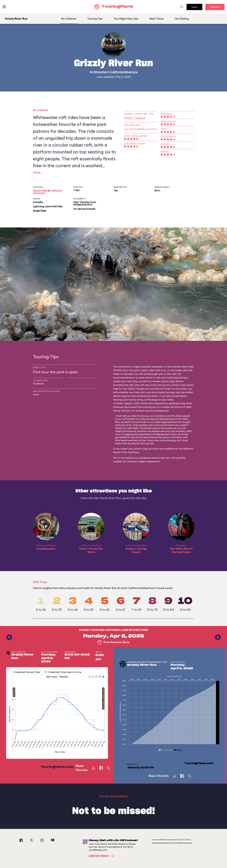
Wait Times (156, 19)
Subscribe (215, 7)
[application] (57, 715)
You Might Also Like (126, 19)
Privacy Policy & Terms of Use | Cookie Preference (172, 843)
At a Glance (69, 19)
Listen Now (102, 856)
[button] (90, 676)
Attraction (100, 72)
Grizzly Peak (40, 190)
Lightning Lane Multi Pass (48, 206)
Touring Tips (95, 19)
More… (38, 173)
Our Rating (182, 19)
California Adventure (124, 72)
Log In (194, 7)
